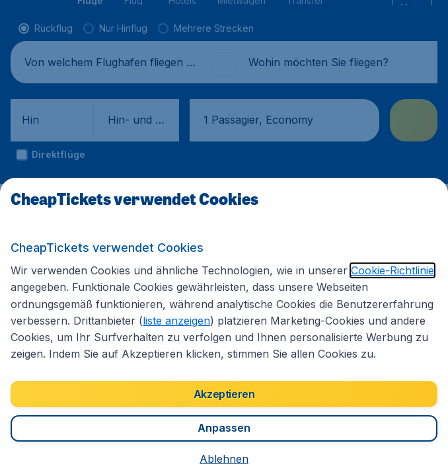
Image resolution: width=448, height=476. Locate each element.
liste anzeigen (176, 321)
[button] (224, 459)
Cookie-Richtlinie (392, 270)
